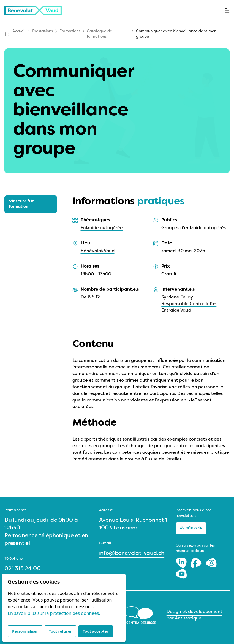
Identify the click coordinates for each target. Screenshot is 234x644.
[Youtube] (181, 574)
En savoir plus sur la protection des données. (54, 613)
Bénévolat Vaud (98, 251)
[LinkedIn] (182, 563)
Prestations (43, 31)
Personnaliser (25, 631)
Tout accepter (96, 631)
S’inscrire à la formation (22, 204)
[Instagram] (211, 563)
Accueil (19, 31)
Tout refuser (60, 631)
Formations (70, 31)
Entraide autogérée (102, 228)
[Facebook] (197, 563)
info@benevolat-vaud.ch (132, 553)
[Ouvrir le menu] (227, 10)
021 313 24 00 (22, 569)
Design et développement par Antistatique (194, 615)
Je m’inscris (191, 528)
